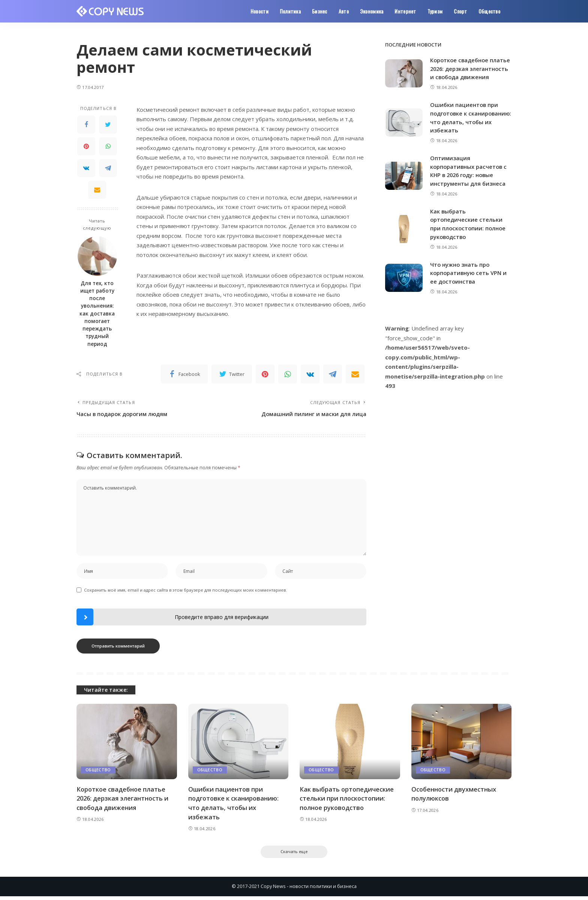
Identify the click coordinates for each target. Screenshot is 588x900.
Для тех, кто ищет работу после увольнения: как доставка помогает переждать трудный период (97, 314)
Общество (98, 773)
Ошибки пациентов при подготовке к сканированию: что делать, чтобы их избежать (235, 806)
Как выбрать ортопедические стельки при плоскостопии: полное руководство (348, 801)
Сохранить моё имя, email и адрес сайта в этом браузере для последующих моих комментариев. (185, 593)
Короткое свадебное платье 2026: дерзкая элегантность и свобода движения (124, 801)
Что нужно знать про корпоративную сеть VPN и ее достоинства (469, 279)
